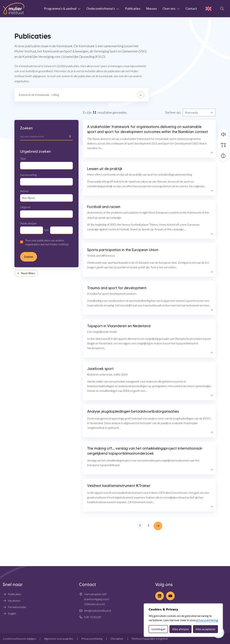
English (12, 613)
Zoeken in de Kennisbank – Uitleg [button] (39, 95)
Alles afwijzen (180, 629)
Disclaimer (117, 639)
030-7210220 (93, 617)
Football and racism (104, 207)
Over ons (169, 8)
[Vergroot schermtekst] (223, 144)
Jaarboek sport (100, 369)
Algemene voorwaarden (59, 639)
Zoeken (26, 128)
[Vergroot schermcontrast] (223, 155)
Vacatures (14, 600)
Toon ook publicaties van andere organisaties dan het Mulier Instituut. (47, 242)
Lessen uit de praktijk (105, 169)
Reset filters (26, 273)
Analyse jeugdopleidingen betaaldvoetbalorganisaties (133, 411)
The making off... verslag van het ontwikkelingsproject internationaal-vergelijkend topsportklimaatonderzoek (145, 451)
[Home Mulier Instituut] (14, 9)
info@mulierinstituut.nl (98, 611)
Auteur (24, 191)
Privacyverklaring (92, 639)
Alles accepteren (205, 629)
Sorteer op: (173, 112)
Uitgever (25, 207)
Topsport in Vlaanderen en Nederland (119, 326)
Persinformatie (17, 607)
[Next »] (158, 526)
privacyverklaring (207, 620)
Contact (191, 8)
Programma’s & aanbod (60, 8)
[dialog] (183, 620)
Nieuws (151, 8)
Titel (23, 159)
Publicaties (133, 8)
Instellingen (158, 629)
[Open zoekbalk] (222, 9)
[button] (223, 133)
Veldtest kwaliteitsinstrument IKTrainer (119, 486)
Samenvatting (28, 175)
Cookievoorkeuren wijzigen (19, 639)
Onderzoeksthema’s (101, 8)
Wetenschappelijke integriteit (150, 639)
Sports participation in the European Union (123, 250)
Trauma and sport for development (117, 288)
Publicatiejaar (28, 223)
